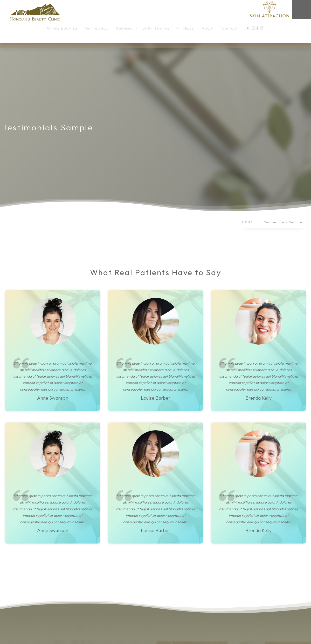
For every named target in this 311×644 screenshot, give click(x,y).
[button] (302, 9)
